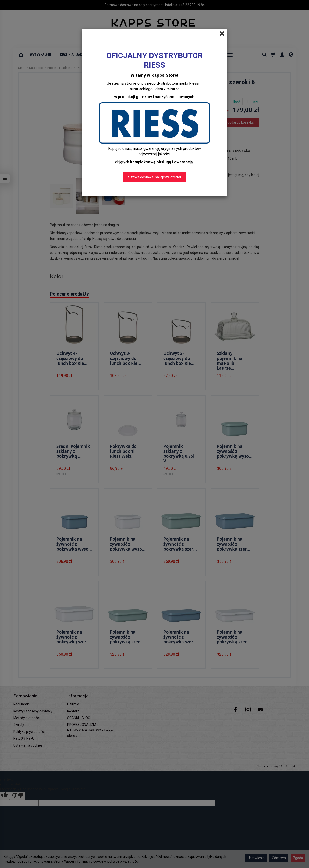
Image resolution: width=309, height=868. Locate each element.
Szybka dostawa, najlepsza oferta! (154, 177)
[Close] (222, 34)
